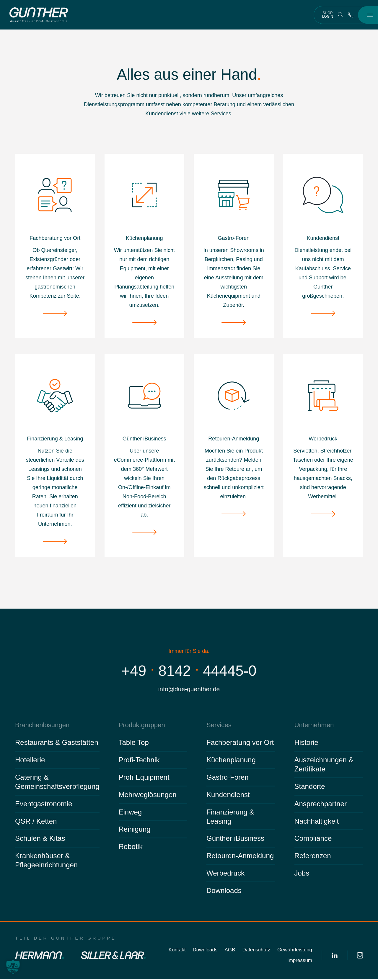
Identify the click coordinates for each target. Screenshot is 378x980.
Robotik (131, 847)
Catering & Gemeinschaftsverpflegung (57, 783)
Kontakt (177, 951)
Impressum (300, 961)
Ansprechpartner (321, 805)
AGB (230, 951)
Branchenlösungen (41, 726)
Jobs (302, 874)
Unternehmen (313, 726)
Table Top (134, 743)
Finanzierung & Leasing (230, 817)
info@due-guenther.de (189, 689)
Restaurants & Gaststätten (57, 743)
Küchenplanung (231, 761)
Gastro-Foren (228, 778)
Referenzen (313, 857)
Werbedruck (225, 874)
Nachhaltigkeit (317, 822)
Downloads (224, 891)
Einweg (130, 813)
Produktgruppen (141, 726)
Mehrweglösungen (148, 795)
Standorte (310, 787)
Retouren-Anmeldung (240, 857)
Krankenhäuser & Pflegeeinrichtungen (46, 861)
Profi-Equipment (144, 778)
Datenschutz (256, 951)
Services (218, 726)
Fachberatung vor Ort (240, 743)
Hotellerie (30, 761)
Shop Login (328, 15)
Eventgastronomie (44, 805)
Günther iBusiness (235, 839)
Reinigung (135, 830)
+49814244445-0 (189, 671)
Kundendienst (228, 795)
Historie (306, 743)
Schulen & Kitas (40, 839)
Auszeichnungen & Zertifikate (324, 765)
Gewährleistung (295, 951)
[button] (13, 967)
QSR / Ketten (36, 822)
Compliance (313, 839)
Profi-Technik (139, 761)
